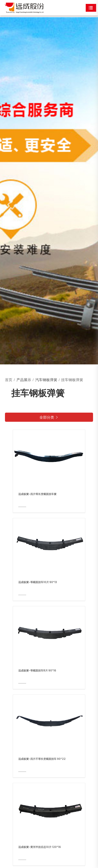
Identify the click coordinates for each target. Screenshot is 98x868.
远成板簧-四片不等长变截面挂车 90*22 (42, 759)
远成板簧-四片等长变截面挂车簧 (37, 494)
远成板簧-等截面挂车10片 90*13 (38, 582)
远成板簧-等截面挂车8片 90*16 (37, 671)
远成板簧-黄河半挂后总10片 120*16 (40, 847)
